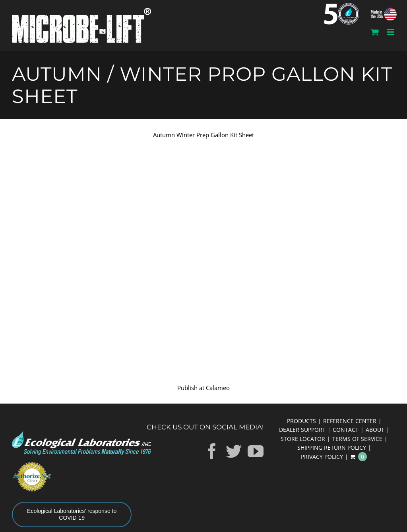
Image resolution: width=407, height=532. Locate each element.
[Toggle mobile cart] (375, 32)
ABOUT (375, 430)
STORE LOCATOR (303, 439)
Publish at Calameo (203, 388)
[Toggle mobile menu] (391, 32)
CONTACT (346, 430)
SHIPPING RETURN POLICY (332, 448)
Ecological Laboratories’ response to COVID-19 (72, 514)
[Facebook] (212, 451)
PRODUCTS (301, 421)
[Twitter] (234, 451)
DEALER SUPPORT (302, 430)
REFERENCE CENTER (350, 421)
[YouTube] (256, 451)
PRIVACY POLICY (322, 457)
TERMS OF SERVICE (357, 439)
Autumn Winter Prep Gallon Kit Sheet (203, 135)
